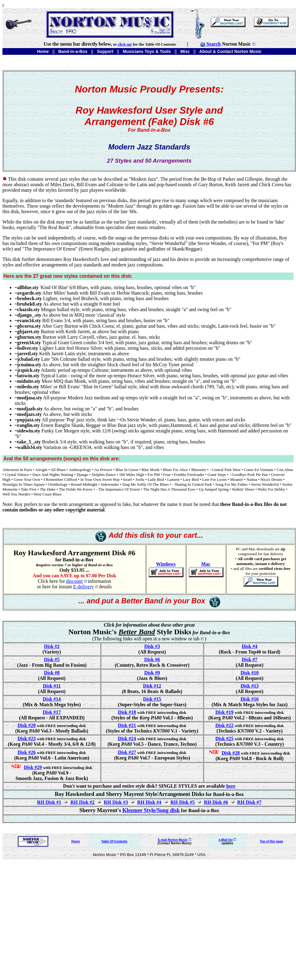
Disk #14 (52, 699)
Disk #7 (250, 660)
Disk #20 (26, 725)
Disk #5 (52, 660)
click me (125, 44)
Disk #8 (52, 673)
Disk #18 (127, 712)
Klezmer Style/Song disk (151, 810)
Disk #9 (152, 673)
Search (211, 44)
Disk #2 (52, 646)
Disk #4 (250, 646)
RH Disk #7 (249, 802)
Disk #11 (52, 686)
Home (76, 841)
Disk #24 (127, 739)
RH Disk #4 (149, 802)
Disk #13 (250, 686)
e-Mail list (226, 840)
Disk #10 (250, 673)
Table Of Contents (114, 841)
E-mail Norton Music (173, 840)
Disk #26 (26, 752)
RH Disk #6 (216, 802)
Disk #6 (152, 660)
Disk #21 (127, 725)
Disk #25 (224, 739)
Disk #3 (152, 646)
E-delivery (83, 587)
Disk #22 (224, 725)
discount (74, 581)
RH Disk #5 (183, 802)
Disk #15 (152, 699)
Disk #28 (231, 753)
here (231, 786)
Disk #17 (52, 712)
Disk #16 (250, 699)
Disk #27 (127, 752)
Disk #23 (26, 739)
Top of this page (272, 841)
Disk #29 (33, 767)
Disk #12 (152, 686)
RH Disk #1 (49, 802)
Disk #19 (224, 712)
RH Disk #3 (116, 802)
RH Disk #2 (82, 802)
